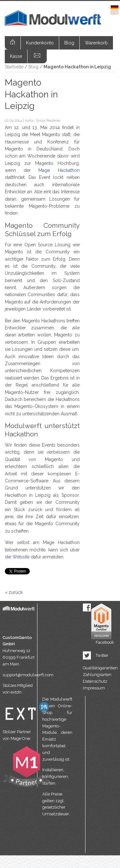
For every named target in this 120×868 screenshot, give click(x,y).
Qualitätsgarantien (100, 668)
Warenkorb (96, 43)
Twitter (102, 655)
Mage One (20, 738)
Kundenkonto (40, 43)
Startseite (14, 67)
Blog (69, 43)
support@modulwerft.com (20, 675)
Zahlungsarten (97, 675)
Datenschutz (95, 681)
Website (21, 557)
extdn (16, 692)
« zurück (14, 592)
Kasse (16, 56)
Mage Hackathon (59, 170)
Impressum (94, 688)
